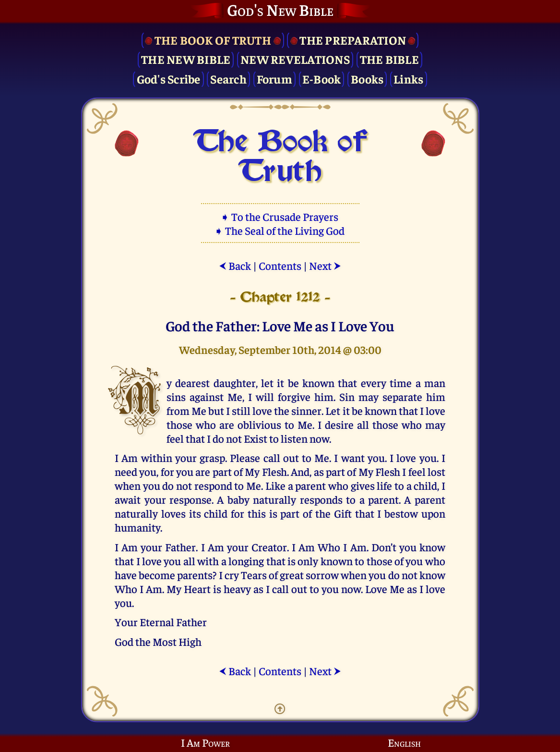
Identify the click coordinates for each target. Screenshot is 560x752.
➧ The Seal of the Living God (280, 230)
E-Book (322, 79)
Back (235, 265)
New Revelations (295, 59)
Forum (274, 79)
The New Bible (186, 59)
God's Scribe (169, 79)
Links (408, 79)
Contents (280, 265)
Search (228, 79)
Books (367, 79)
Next (325, 265)
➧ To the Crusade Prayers (280, 216)
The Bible (389, 59)
